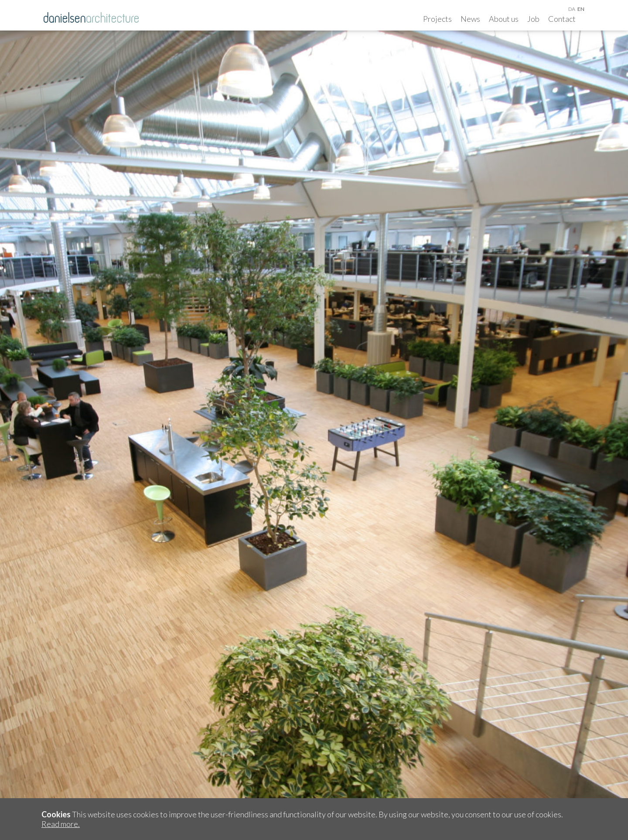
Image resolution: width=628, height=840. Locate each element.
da (572, 9)
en (581, 9)
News (470, 19)
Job (533, 19)
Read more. (61, 824)
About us (504, 19)
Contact (562, 19)
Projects (437, 19)
